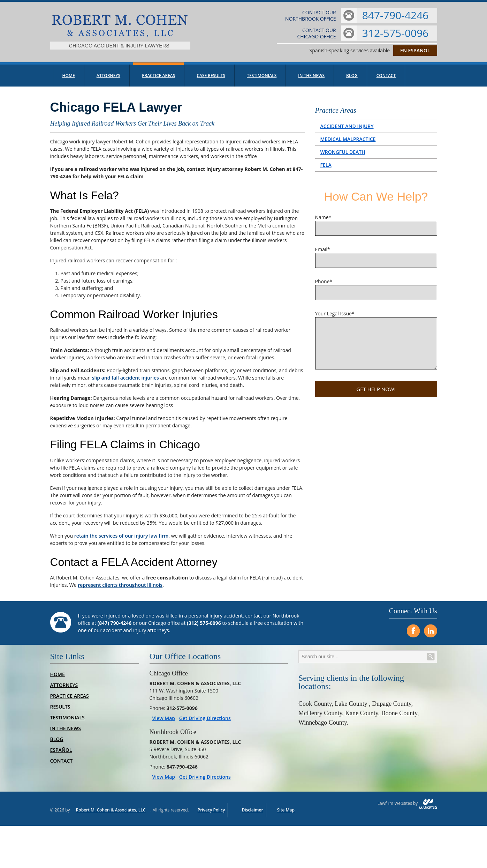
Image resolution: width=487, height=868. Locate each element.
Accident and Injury (347, 130)
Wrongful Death (343, 155)
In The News (311, 79)
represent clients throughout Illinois (120, 589)
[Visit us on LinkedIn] (431, 635)
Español (61, 754)
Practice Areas (158, 79)
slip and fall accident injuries (125, 381)
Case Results (211, 79)
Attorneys (108, 79)
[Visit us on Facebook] (413, 635)
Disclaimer (252, 814)
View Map (164, 722)
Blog (352, 79)
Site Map (286, 814)
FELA (326, 168)
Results (60, 710)
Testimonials (262, 79)
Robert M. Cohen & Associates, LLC (111, 814)
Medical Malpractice (348, 143)
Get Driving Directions (205, 722)
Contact (386, 79)
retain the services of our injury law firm (121, 539)
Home (69, 79)
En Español (415, 52)
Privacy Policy (211, 814)
